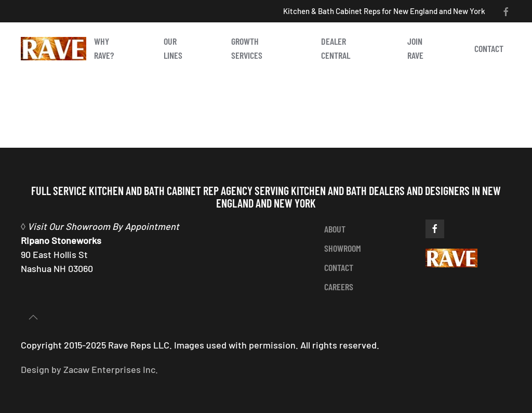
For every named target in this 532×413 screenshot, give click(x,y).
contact (339, 267)
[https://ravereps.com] (451, 257)
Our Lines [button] (173, 48)
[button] (33, 317)
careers (339, 287)
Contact (489, 48)
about (335, 229)
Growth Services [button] (247, 48)
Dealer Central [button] (336, 48)
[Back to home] (54, 48)
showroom (343, 248)
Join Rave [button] (415, 48)
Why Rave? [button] (104, 48)
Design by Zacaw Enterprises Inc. (89, 369)
